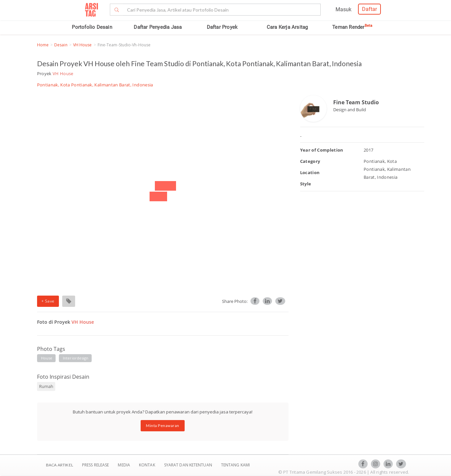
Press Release (96, 465)
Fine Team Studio (356, 102)
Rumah (46, 386)
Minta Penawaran (163, 426)
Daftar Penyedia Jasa (158, 27)
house (47, 358)
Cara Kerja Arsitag (287, 27)
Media (124, 465)
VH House (83, 45)
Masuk (343, 9)
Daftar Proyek (222, 27)
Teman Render (352, 27)
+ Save (48, 301)
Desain (61, 45)
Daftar (369, 9)
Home (43, 45)
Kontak (148, 465)
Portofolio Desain (92, 27)
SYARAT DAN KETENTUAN (189, 465)
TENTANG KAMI (235, 465)
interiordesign (76, 358)
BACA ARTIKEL (60, 465)
